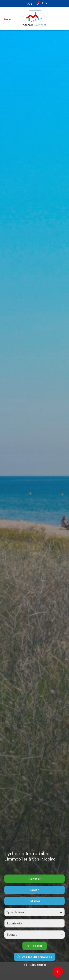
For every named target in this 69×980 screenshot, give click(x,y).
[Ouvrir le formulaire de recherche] (35, 957)
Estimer (34, 913)
